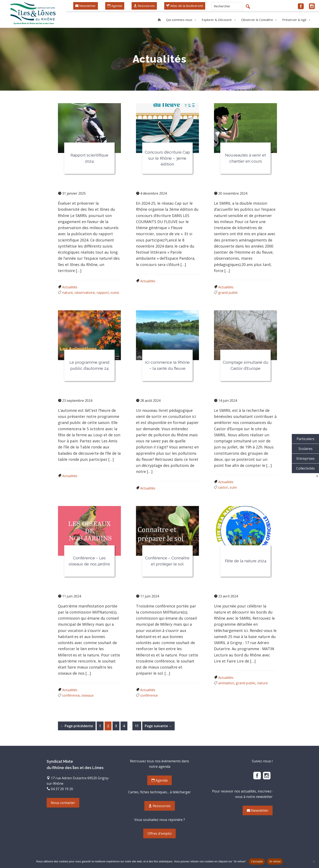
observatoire (85, 293)
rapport (103, 293)
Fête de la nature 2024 (246, 561)
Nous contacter (63, 803)
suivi (233, 487)
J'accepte (257, 861)
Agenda (115, 6)
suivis (115, 293)
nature (67, 293)
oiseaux (87, 695)
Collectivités (306, 468)
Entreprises (306, 458)
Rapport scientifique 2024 (89, 158)
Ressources (144, 6)
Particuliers (306, 439)
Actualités (70, 287)
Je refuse (275, 861)
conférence (71, 695)
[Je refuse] (314, 862)
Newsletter (86, 6)
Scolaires (306, 449)
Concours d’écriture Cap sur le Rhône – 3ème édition (167, 158)
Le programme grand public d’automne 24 (89, 365)
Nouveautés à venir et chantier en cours (245, 158)
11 (138, 726)
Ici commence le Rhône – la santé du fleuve (167, 365)
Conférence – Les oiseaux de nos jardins (89, 561)
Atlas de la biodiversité (185, 6)
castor (223, 487)
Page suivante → (158, 726)
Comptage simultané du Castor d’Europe (246, 365)
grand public (228, 293)
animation (226, 683)
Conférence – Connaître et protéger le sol (167, 561)
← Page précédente (77, 726)
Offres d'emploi (159, 833)
